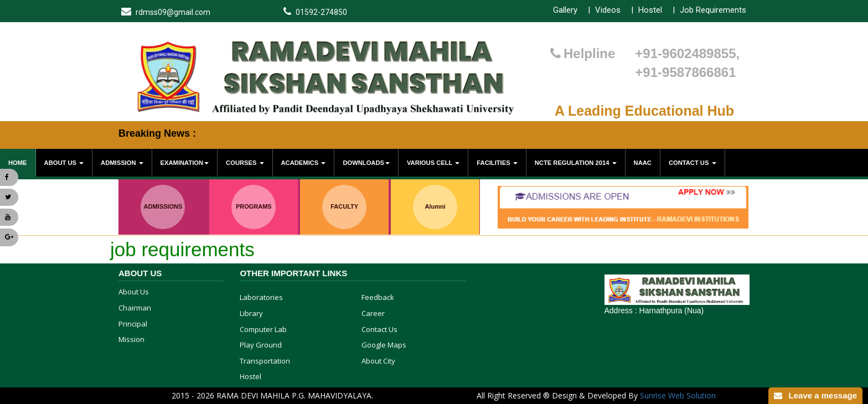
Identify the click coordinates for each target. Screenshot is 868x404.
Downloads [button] (366, 163)
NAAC (643, 163)
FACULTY (344, 206)
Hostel (650, 10)
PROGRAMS (254, 206)
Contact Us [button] (693, 163)
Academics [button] (304, 163)
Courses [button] (245, 163)
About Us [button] (64, 163)
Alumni (435, 206)
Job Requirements (713, 10)
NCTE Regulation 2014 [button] (576, 163)
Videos (608, 10)
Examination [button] (185, 163)
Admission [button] (122, 163)
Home (18, 163)
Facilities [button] (497, 163)
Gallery (565, 10)
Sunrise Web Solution (678, 395)
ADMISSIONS (163, 206)
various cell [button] (433, 163)
